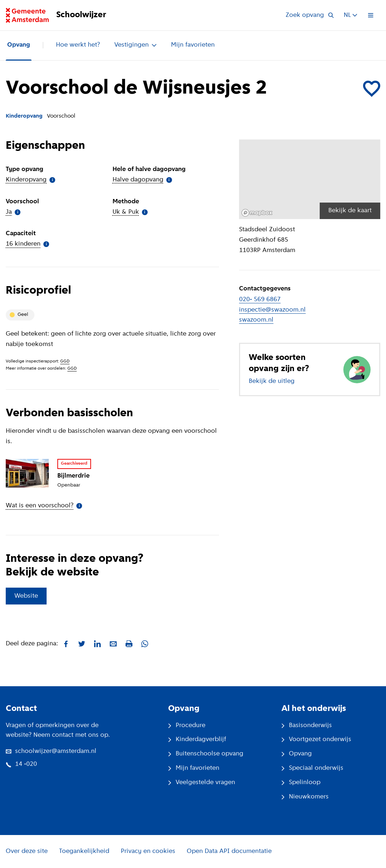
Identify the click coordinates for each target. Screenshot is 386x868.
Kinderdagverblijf (197, 739)
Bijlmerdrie (73, 476)
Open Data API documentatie (229, 851)
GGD (65, 361)
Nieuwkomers (305, 797)
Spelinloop (301, 782)
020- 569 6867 (260, 300)
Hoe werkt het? (78, 45)
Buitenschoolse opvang (206, 754)
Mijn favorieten (193, 45)
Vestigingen (135, 45)
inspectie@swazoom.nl (272, 310)
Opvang (19, 45)
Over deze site (27, 851)
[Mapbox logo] (257, 213)
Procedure (187, 725)
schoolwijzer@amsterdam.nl (51, 751)
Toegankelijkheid (84, 851)
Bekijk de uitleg (272, 381)
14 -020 (21, 764)
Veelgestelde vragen (202, 782)
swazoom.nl (256, 320)
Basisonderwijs (307, 725)
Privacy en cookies (148, 851)
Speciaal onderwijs (312, 768)
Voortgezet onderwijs (316, 739)
